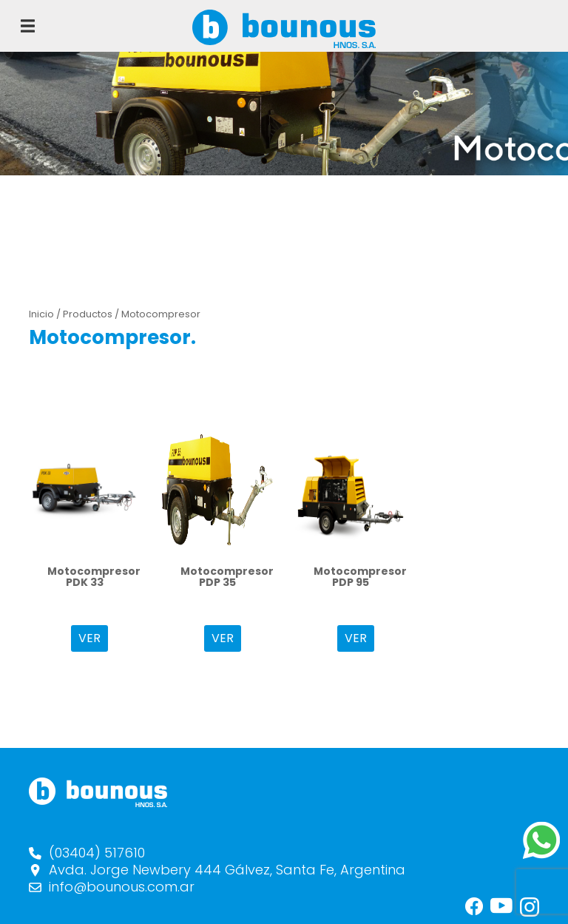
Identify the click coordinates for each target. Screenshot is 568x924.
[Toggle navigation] (28, 26)
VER (89, 638)
